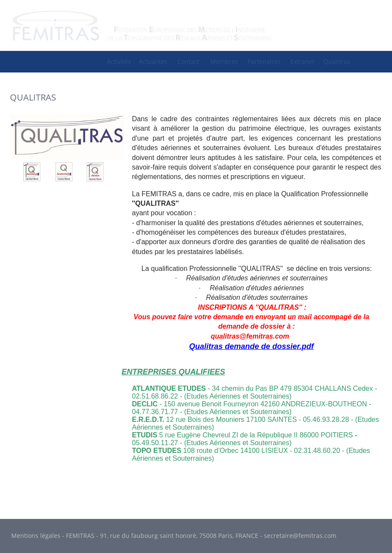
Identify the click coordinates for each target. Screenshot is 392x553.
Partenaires (264, 61)
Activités (119, 61)
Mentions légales (36, 536)
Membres (224, 61)
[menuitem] (119, 61)
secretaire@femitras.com (300, 536)
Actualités (153, 61)
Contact (188, 61)
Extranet (302, 61)
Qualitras (337, 61)
